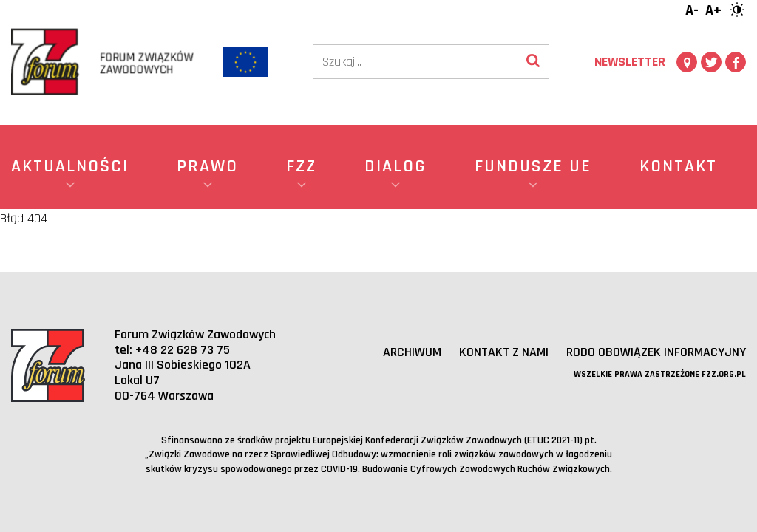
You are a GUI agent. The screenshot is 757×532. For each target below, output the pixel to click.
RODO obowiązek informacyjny (656, 352)
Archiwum (412, 352)
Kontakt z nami (504, 352)
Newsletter (630, 62)
